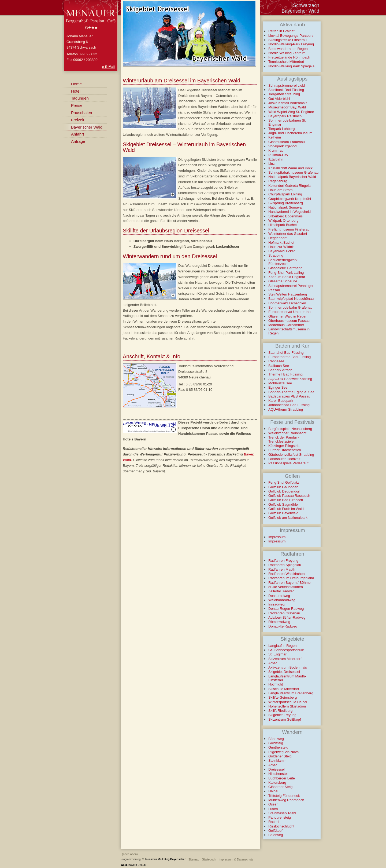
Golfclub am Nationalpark (288, 518)
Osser (273, 804)
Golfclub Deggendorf (284, 491)
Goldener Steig (280, 756)
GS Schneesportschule (286, 650)
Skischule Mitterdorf (284, 689)
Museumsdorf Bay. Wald (287, 107)
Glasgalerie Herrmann (285, 268)
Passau (274, 290)
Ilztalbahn (276, 159)
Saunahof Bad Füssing (286, 353)
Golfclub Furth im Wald (286, 509)
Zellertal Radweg (281, 591)
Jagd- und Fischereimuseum (290, 133)
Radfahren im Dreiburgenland (291, 578)
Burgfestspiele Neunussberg (290, 429)
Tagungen (80, 98)
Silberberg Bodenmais (285, 216)
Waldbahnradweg (282, 600)
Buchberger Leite (282, 778)
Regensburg (278, 181)
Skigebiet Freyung (282, 715)
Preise (77, 105)
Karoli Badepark (281, 401)
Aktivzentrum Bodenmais (288, 667)
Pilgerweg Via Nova (283, 752)
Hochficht (276, 684)
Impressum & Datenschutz (236, 859)
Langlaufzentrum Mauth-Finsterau (287, 678)
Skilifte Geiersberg (283, 697)
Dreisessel (276, 769)
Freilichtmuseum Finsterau (289, 229)
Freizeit (78, 120)
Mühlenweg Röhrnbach (286, 800)
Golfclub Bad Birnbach (286, 500)
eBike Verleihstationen (286, 587)
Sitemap (194, 859)
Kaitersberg (277, 783)
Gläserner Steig (280, 787)
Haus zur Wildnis (281, 247)
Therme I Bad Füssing (285, 374)
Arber (273, 663)
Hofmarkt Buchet (281, 242)
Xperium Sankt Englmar (287, 277)
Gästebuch (209, 859)
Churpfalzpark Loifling (285, 194)
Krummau (276, 150)
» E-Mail (109, 67)
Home (76, 84)
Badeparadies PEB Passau (289, 396)
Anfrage (78, 141)
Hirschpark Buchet (283, 225)
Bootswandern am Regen (288, 49)
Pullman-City (278, 155)
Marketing (164, 859)
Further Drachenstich (285, 450)
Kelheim (275, 137)
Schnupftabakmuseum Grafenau (293, 172)
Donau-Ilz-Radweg (283, 626)
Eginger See (278, 387)
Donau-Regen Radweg (286, 609)
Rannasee (276, 361)
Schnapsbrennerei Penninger (291, 286)
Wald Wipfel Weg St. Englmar (291, 112)
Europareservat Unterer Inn (289, 312)
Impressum (277, 537)
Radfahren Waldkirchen (286, 574)
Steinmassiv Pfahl (282, 813)
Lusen (273, 809)
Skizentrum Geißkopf (285, 719)
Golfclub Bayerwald (283, 513)
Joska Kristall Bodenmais (288, 103)
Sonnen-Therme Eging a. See (291, 392)
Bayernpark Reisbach (285, 116)
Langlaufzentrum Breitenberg (291, 693)
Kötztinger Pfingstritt (284, 446)
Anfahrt (77, 134)
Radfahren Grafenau (284, 613)
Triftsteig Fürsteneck (284, 796)
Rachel (274, 822)
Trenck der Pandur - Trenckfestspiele (284, 439)
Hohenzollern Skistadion (287, 706)
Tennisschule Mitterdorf (286, 62)
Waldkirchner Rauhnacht (287, 433)
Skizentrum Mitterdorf (285, 659)
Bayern (133, 865)
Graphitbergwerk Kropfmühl (290, 199)
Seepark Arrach (280, 370)
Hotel (76, 91)
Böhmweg (276, 739)
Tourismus (151, 859)
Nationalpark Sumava (285, 207)
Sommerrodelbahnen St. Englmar (287, 122)
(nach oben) (130, 854)
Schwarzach (306, 5)
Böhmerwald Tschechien (287, 303)
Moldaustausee (280, 383)
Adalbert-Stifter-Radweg (287, 617)
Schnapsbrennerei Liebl (287, 85)
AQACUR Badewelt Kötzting (290, 379)
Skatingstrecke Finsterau (287, 40)
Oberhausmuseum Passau (289, 321)
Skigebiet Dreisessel (284, 672)
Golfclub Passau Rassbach (289, 496)
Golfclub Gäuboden (283, 487)
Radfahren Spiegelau (285, 565)
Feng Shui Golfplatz (284, 482)
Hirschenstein (279, 774)
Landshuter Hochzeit (284, 459)
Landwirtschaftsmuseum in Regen (289, 331)
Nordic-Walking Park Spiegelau (292, 66)
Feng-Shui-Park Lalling (286, 273)
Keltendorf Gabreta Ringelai (290, 186)
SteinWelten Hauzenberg (288, 294)
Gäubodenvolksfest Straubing (291, 455)
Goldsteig (276, 743)
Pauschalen (81, 113)
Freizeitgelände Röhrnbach (289, 57)
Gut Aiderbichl (279, 99)
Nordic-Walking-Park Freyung (291, 44)
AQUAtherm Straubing (286, 409)
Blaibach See (279, 366)
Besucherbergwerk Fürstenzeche (283, 262)
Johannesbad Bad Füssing (289, 405)
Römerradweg (279, 622)
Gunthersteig (278, 747)
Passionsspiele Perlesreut (288, 463)
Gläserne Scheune (283, 281)
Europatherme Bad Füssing (289, 357)
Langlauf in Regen (283, 646)
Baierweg (276, 835)
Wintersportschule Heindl (288, 702)
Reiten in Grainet (281, 31)
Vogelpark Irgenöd (283, 146)
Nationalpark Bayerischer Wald (292, 177)
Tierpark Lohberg (282, 129)
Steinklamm (277, 761)
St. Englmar (277, 654)
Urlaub (142, 865)
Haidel (273, 791)
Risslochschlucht (281, 826)
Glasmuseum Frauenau (287, 142)
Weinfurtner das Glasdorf (288, 234)
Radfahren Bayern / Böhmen (290, 583)
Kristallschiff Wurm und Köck (290, 168)
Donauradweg (279, 596)
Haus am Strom (280, 190)
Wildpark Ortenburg (283, 220)
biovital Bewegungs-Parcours (291, 36)
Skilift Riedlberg (280, 711)
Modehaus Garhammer (286, 325)
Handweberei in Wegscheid (289, 212)
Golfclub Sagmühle (283, 504)
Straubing (276, 255)
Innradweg (276, 604)
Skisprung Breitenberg (286, 203)
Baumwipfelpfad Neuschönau (291, 299)
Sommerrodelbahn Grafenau (290, 307)
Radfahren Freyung (283, 561)
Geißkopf (275, 831)
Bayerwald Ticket (281, 251)
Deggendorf (277, 238)
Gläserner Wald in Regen (288, 316)
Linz (272, 164)
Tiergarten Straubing (284, 94)
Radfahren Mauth (282, 569)
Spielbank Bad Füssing (286, 90)
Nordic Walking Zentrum (287, 53)
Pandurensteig (280, 817)
